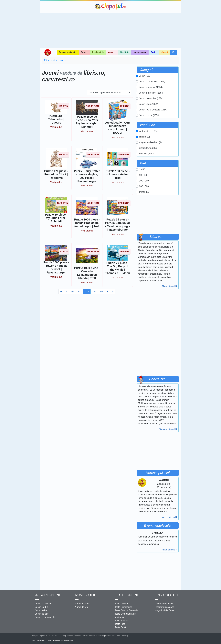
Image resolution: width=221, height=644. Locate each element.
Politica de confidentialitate (93, 635)
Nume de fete (82, 607)
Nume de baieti (83, 604)
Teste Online (127, 595)
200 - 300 (144, 186)
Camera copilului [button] (67, 52)
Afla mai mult (169, 286)
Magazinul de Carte (164, 610)
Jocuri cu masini (43, 604)
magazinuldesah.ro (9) (150, 142)
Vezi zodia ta (170, 517)
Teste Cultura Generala (126, 610)
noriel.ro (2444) (147, 154)
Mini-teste (120, 617)
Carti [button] (153, 52)
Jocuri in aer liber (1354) (151, 93)
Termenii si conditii (74, 635)
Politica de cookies (113, 635)
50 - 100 (143, 175)
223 (87, 292)
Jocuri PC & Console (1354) (153, 110)
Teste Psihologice (124, 607)
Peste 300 (144, 192)
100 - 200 (144, 181)
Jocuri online (48, 595)
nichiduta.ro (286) (148, 148)
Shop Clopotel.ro (47, 52)
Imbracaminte (140, 52)
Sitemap (125, 635)
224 (94, 292)
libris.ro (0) (144, 137)
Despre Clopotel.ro (40, 635)
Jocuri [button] (111, 52)
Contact (62, 635)
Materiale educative (164, 604)
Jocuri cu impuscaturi (46, 617)
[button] (174, 52)
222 (80, 292)
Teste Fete (120, 624)
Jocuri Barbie (42, 607)
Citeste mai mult (168, 429)
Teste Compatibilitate (125, 614)
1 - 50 (142, 169)
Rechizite (125, 52)
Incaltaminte (98, 52)
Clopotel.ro (111, 7)
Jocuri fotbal (41, 610)
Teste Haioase (122, 621)
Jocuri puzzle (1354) (149, 115)
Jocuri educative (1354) (151, 87)
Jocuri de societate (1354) (152, 82)
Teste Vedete (121, 604)
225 (102, 292)
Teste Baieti (121, 627)
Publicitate (53, 635)
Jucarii (165, 52)
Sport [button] (84, 52)
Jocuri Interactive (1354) (151, 98)
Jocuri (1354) (146, 76)
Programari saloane (164, 607)
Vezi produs (56, 127)
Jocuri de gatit (42, 614)
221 (72, 292)
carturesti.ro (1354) (149, 131)
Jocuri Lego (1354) (148, 104)
